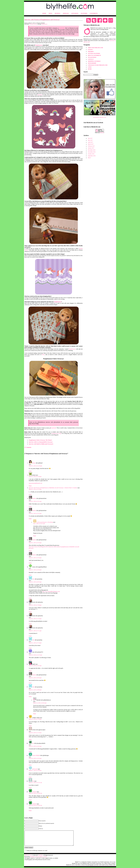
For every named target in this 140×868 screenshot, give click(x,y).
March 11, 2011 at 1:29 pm (35, 477)
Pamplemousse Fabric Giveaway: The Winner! (40, 440)
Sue (33, 743)
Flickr (43, 355)
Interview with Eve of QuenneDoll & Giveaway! (41, 442)
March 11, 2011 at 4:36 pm (35, 570)
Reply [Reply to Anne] (30, 660)
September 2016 (92, 156)
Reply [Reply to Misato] (30, 471)
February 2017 (91, 146)
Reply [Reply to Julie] (30, 598)
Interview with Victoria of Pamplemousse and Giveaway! (42, 20)
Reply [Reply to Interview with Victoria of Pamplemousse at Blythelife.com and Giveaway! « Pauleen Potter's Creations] (30, 494)
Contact (45, 857)
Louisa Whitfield (36, 755)
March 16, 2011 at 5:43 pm (35, 758)
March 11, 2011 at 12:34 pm (35, 466)
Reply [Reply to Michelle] (35, 714)
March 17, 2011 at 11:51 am (35, 783)
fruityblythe (62, 28)
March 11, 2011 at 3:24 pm (35, 558)
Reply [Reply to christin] (30, 739)
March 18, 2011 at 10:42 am (35, 793)
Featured (31, 24)
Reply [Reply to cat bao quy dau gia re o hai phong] (35, 536)
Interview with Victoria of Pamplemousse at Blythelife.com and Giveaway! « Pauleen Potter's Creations (53, 488)
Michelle (41, 855)
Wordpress (33, 857)
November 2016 (92, 152)
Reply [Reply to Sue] (30, 751)
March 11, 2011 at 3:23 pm (35, 543)
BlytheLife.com (28, 855)
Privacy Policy (39, 857)
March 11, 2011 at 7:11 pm (35, 631)
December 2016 (92, 150)
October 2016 (91, 154)
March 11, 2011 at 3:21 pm (35, 501)
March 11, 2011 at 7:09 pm (35, 605)
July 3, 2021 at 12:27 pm (39, 524)
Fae (33, 781)
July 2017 (90, 138)
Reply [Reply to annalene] (30, 800)
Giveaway (35, 24)
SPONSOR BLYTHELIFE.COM (100, 117)
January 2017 (91, 148)
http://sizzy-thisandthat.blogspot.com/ (51, 592)
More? (89, 158)
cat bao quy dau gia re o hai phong (45, 522)
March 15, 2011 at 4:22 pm (35, 746)
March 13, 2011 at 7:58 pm (35, 719)
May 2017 (90, 140)
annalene (34, 792)
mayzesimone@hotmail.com (36, 483)
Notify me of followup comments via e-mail (37, 851)
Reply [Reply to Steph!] (30, 671)
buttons (102, 133)
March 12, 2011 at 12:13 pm (35, 655)
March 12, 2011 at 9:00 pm (35, 690)
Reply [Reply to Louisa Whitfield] (30, 765)
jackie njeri (35, 769)
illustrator (40, 95)
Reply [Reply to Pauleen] (30, 507)
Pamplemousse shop (56, 433)
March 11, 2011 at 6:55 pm (35, 582)
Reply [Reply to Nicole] (30, 612)
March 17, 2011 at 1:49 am (35, 770)
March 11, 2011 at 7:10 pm (35, 619)
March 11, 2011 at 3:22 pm (35, 513)
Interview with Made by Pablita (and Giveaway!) (41, 444)
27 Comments (28, 447)
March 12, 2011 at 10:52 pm (40, 703)
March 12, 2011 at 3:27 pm (35, 666)
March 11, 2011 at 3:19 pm (35, 489)
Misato (34, 463)
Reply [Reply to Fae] (30, 788)
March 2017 (91, 144)
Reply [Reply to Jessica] (30, 575)
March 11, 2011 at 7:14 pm (35, 643)
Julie (33, 579)
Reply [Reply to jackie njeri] (30, 777)
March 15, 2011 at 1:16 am (35, 733)
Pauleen (34, 498)
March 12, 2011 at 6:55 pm (35, 678)
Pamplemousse (44, 24)
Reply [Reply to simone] (30, 486)
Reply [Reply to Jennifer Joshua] (30, 726)
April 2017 (90, 142)
